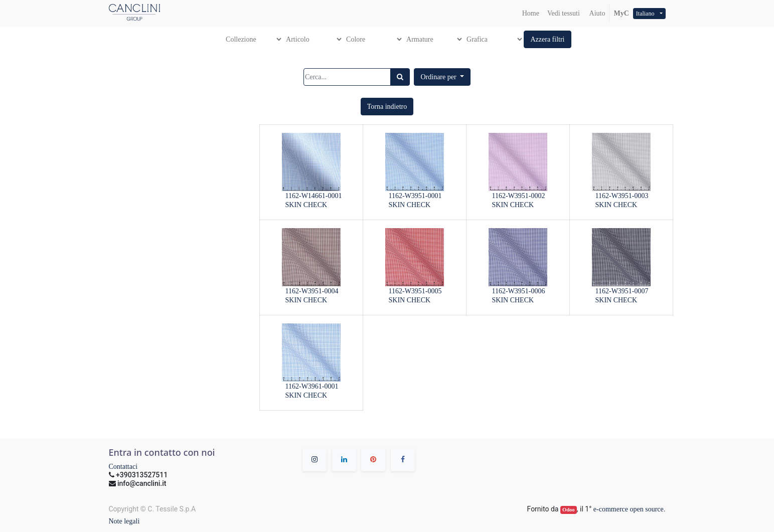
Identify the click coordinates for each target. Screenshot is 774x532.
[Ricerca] (400, 77)
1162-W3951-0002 (519, 196)
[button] (547, 39)
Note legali (124, 521)
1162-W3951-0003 (622, 196)
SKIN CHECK (306, 205)
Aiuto (597, 13)
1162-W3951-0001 (415, 196)
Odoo (569, 510)
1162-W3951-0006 (519, 291)
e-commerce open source (629, 509)
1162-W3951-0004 (312, 291)
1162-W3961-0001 (312, 386)
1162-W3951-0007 (622, 291)
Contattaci (123, 467)
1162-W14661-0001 (314, 196)
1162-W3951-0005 (415, 291)
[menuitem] (531, 13)
